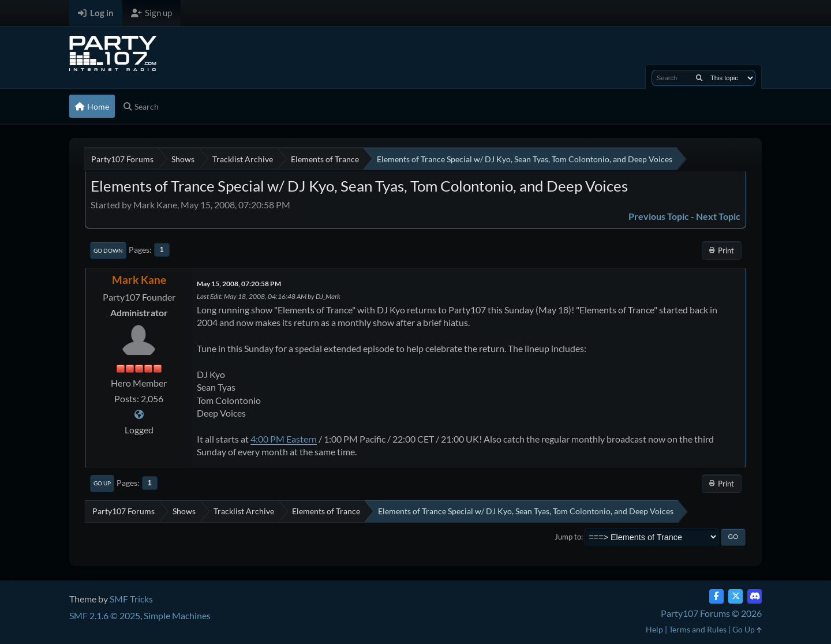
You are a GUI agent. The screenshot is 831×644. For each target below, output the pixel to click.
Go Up (102, 483)
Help (654, 629)
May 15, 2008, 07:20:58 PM (239, 284)
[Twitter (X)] (735, 596)
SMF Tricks (131, 599)
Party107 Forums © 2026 (711, 613)
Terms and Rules (698, 629)
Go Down (108, 250)
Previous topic (659, 216)
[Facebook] (716, 596)
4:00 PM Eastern (284, 439)
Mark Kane (139, 280)
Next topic (718, 216)
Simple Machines (177, 615)
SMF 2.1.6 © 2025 (105, 615)
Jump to (568, 537)
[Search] (699, 78)
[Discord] (755, 596)
